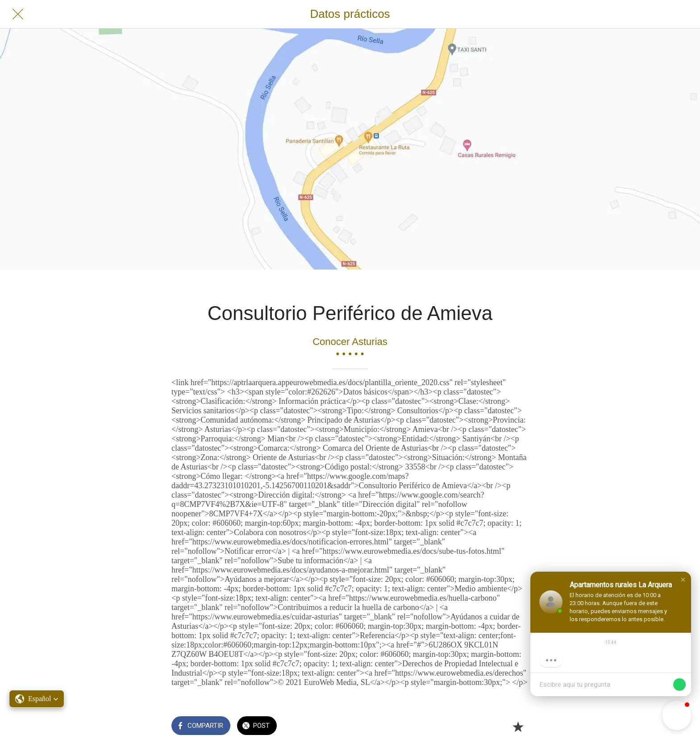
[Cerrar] (18, 14)
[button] (683, 580)
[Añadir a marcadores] (518, 727)
